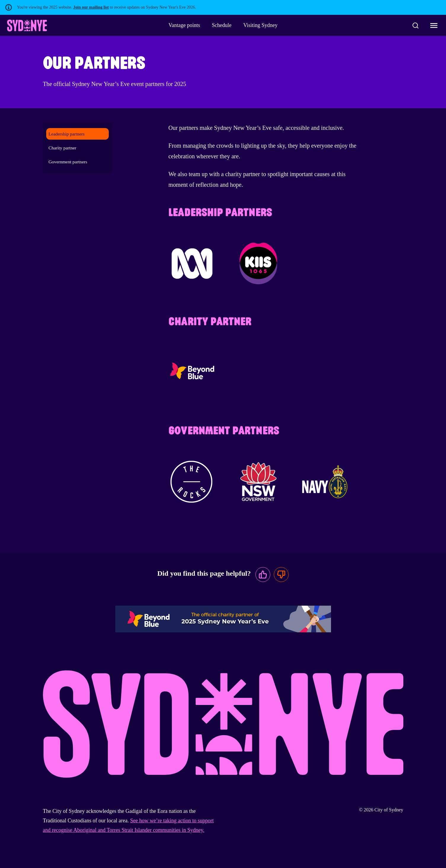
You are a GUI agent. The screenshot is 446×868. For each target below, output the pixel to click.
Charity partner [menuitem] (63, 148)
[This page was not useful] (281, 575)
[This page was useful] (263, 575)
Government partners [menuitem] (68, 162)
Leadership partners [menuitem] (67, 134)
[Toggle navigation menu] (434, 25)
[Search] (415, 25)
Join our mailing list (91, 7)
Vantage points (184, 25)
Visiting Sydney (260, 25)
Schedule (222, 25)
